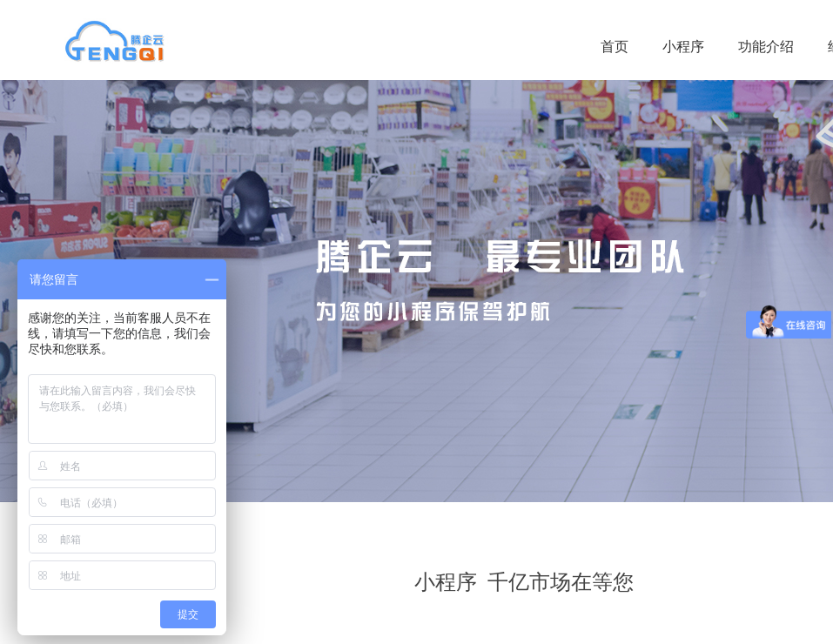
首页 (615, 47)
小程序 (683, 47)
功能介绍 (766, 47)
